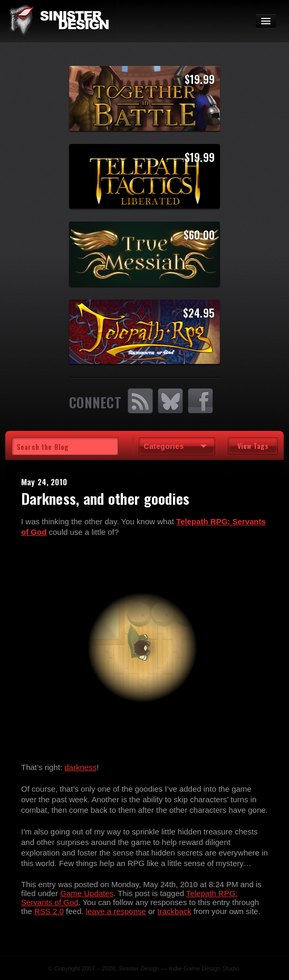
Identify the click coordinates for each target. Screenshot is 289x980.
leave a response (116, 911)
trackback (175, 911)
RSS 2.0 (49, 911)
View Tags (253, 445)
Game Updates (87, 893)
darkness (80, 767)
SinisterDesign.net (58, 21)
